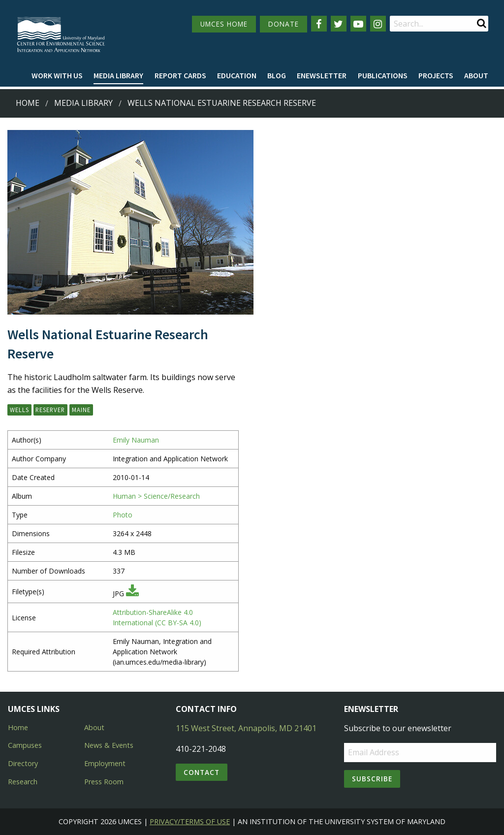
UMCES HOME (224, 24)
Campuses (25, 745)
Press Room (104, 782)
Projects (436, 75)
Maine (81, 410)
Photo (123, 515)
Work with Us (57, 75)
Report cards (180, 75)
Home (28, 103)
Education (237, 75)
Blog (277, 75)
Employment (105, 763)
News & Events (109, 745)
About (476, 75)
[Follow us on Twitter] (339, 24)
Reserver (50, 410)
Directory (23, 763)
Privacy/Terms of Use (190, 821)
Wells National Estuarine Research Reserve (222, 103)
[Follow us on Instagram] (378, 24)
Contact (202, 772)
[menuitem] (57, 76)
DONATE (283, 24)
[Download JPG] (132, 594)
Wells (19, 410)
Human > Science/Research (156, 496)
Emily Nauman (136, 440)
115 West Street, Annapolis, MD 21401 (246, 728)
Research (23, 782)
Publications (383, 75)
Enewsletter (322, 75)
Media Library (118, 75)
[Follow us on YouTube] (358, 24)
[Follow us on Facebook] (319, 24)
